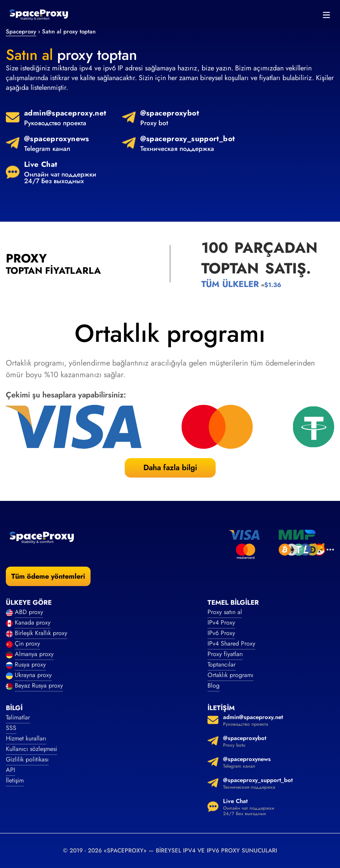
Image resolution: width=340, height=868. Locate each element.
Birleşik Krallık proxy (41, 633)
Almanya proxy (34, 654)
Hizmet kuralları (26, 738)
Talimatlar (18, 717)
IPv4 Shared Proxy (231, 643)
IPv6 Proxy (221, 633)
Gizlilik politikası (27, 759)
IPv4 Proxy (221, 622)
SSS (11, 728)
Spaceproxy (21, 31)
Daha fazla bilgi (170, 468)
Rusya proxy (30, 664)
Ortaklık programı (230, 675)
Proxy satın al (225, 612)
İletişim (15, 780)
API (10, 770)
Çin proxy (27, 643)
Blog (214, 685)
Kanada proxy (33, 622)
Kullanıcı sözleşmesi (31, 749)
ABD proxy (29, 612)
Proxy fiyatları (225, 654)
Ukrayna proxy (33, 675)
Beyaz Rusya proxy (39, 685)
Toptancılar (221, 664)
